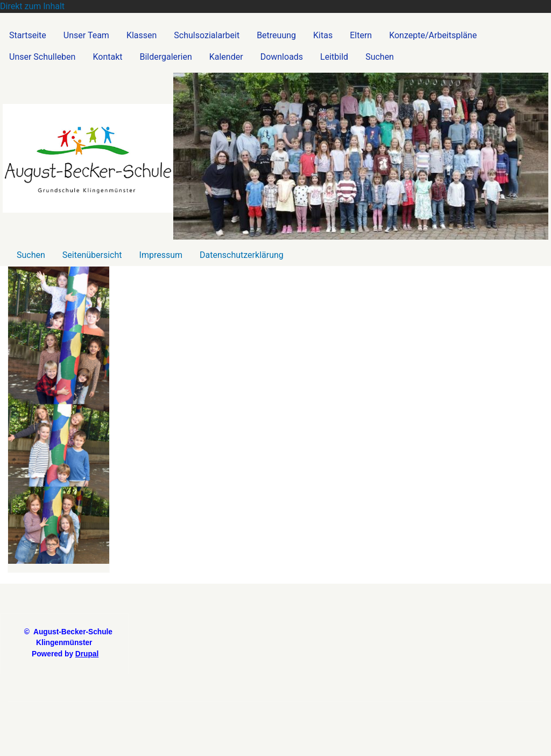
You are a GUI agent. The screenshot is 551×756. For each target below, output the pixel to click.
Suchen (31, 255)
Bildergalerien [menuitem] (166, 57)
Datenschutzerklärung (242, 255)
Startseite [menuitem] (28, 35)
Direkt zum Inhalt (32, 6)
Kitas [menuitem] (323, 35)
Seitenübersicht (92, 255)
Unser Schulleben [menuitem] (42, 57)
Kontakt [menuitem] (107, 57)
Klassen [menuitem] (142, 35)
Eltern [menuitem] (361, 35)
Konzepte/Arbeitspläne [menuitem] (433, 35)
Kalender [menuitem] (226, 57)
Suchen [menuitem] (380, 57)
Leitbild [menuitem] (334, 57)
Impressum (161, 255)
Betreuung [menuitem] (276, 35)
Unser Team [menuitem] (86, 35)
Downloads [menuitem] (282, 57)
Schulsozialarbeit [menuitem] (207, 35)
